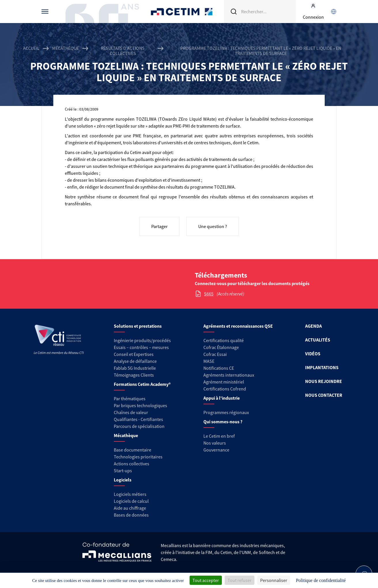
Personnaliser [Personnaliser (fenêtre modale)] (274, 580)
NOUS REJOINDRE (324, 381)
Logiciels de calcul (131, 501)
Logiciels (123, 480)
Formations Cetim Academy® (142, 384)
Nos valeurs (215, 443)
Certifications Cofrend (225, 389)
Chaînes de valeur (131, 412)
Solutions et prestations (138, 326)
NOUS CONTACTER (324, 395)
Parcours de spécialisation (139, 426)
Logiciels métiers (130, 494)
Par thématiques (130, 399)
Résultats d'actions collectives (123, 51)
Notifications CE (219, 368)
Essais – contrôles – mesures (141, 347)
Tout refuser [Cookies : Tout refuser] (240, 580)
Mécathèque (66, 48)
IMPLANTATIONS (322, 367)
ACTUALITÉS (318, 340)
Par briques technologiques (140, 405)
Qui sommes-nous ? (223, 422)
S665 (209, 294)
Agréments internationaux (229, 375)
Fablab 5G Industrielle (135, 368)
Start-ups (123, 471)
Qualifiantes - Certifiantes (138, 419)
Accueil (31, 48)
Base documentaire (133, 450)
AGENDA (313, 326)
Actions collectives (132, 464)
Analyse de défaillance (135, 361)
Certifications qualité (224, 340)
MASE (209, 361)
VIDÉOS (313, 354)
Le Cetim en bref (219, 436)
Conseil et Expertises (134, 354)
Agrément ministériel (224, 382)
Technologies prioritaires (138, 457)
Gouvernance (216, 450)
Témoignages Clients (134, 375)
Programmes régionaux (226, 412)
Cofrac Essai (215, 354)
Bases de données (131, 515)
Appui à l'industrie (222, 398)
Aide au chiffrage (130, 508)
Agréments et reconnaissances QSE (238, 326)
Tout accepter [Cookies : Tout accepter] (206, 580)
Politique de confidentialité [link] (321, 580)
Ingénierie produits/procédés (142, 340)
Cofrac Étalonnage (221, 347)
